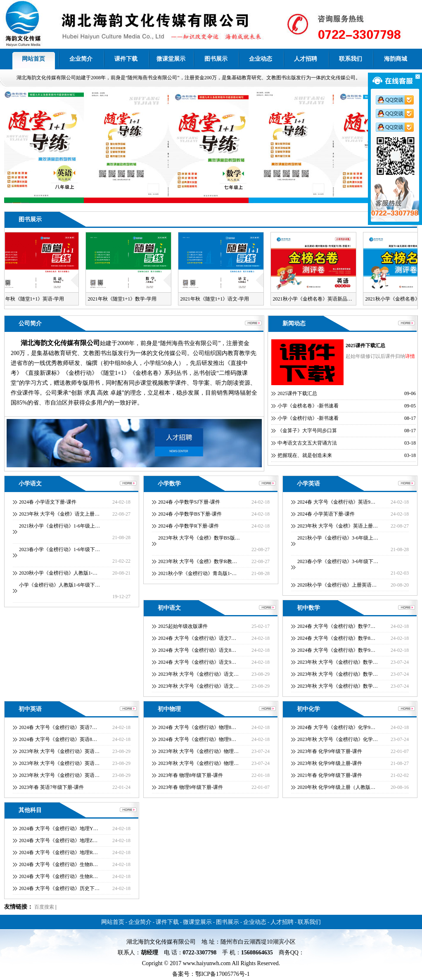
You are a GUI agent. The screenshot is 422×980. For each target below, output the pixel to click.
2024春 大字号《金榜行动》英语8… (58, 739)
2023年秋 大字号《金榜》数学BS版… (199, 538)
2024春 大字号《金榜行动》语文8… (197, 650)
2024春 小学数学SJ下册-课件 (189, 502)
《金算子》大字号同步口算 (307, 431)
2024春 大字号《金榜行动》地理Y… (59, 829)
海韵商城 (396, 59)
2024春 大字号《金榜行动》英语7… (58, 727)
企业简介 (81, 59)
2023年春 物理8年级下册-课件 (191, 775)
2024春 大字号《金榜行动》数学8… (336, 638)
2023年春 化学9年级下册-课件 (330, 751)
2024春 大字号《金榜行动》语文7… (197, 638)
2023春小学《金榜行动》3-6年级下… (338, 561)
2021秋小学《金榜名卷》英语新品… (315, 299)
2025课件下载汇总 (365, 346)
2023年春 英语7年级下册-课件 (51, 787)
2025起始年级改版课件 (183, 626)
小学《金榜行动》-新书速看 (308, 418)
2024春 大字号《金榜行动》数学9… (336, 650)
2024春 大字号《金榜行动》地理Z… (58, 840)
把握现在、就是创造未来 (305, 455)
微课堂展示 (171, 59)
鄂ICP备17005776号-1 (222, 974)
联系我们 (351, 59)
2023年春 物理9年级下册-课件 (191, 787)
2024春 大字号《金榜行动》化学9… (336, 727)
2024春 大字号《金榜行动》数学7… (336, 626)
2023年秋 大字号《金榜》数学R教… (198, 561)
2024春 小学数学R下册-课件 (188, 526)
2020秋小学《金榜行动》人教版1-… (58, 573)
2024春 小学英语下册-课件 (326, 514)
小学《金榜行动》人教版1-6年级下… (59, 585)
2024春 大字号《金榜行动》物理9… (197, 739)
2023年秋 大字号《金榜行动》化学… (338, 739)
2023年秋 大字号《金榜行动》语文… (198, 674)
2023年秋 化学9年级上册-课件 (330, 763)
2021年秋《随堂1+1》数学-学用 (124, 299)
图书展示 (216, 59)
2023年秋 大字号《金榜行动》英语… (59, 751)
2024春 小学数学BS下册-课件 (190, 514)
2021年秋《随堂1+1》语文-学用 (217, 299)
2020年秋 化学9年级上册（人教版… (336, 787)
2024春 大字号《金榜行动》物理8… (197, 727)
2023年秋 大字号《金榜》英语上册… (338, 526)
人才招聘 (306, 59)
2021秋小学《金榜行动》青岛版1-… (197, 573)
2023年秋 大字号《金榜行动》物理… (198, 751)
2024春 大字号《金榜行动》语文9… (197, 662)
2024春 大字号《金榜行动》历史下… (59, 888)
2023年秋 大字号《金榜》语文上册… (59, 514)
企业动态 (261, 59)
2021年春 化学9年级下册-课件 (330, 775)
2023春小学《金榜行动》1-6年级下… (59, 549)
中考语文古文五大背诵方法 (307, 443)
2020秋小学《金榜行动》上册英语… (337, 585)
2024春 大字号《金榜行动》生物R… (58, 876)
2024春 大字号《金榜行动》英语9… (336, 502)
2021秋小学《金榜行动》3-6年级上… (338, 538)
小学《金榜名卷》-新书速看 (308, 406)
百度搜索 (44, 907)
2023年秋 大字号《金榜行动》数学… (338, 662)
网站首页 (33, 59)
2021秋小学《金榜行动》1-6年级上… (59, 526)
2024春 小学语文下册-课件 (48, 502)
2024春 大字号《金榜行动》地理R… (58, 852)
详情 (410, 356)
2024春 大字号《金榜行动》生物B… (58, 864)
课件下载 (126, 59)
